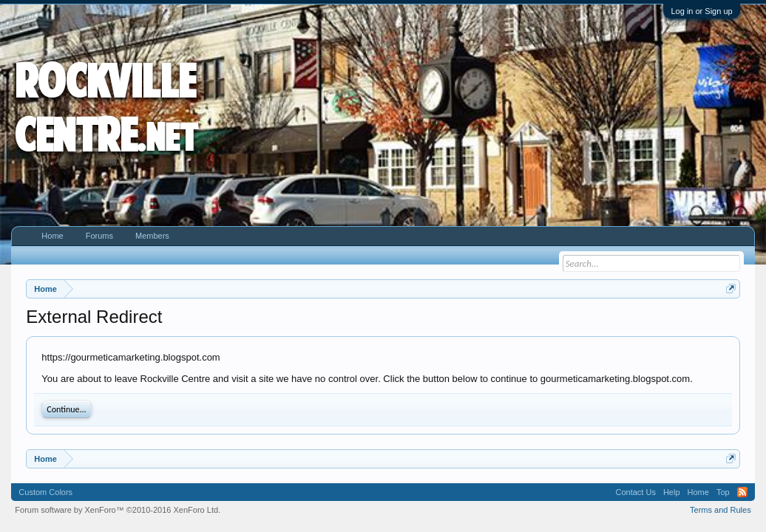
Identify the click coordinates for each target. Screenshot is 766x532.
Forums (99, 236)
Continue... (66, 409)
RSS (742, 492)
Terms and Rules (721, 510)
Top (723, 492)
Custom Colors (45, 492)
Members (152, 236)
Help (672, 492)
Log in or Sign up (701, 11)
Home (52, 236)
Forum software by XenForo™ (118, 510)
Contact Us (636, 492)
